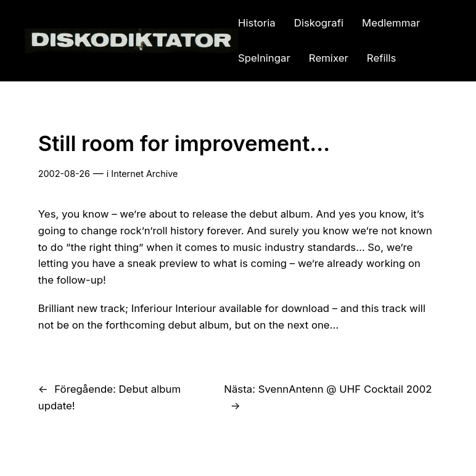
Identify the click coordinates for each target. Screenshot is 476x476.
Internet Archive (144, 174)
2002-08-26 (64, 174)
